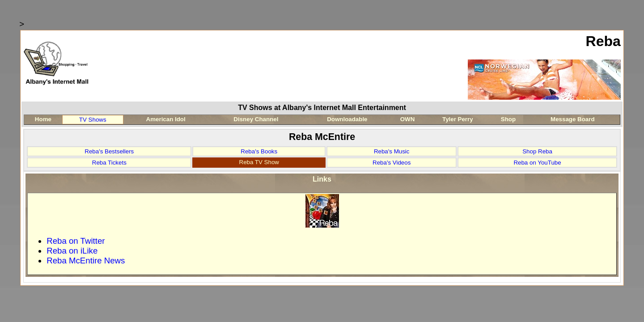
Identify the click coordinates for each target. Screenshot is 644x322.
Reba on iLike (72, 251)
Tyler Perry (458, 119)
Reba (603, 41)
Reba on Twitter (76, 241)
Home (43, 119)
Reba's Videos (392, 163)
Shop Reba (537, 151)
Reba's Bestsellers (109, 151)
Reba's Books (259, 151)
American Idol (166, 119)
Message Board (573, 119)
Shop (508, 119)
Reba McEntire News (86, 261)
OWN (408, 119)
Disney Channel (256, 119)
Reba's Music (392, 151)
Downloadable (347, 119)
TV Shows (93, 120)
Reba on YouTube (537, 163)
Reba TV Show (259, 162)
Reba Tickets (109, 163)
